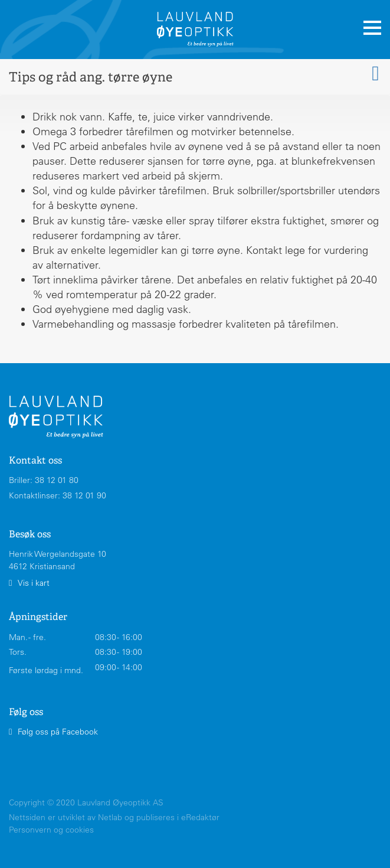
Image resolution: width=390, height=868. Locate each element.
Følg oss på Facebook (58, 732)
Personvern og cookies (51, 830)
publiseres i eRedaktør (178, 817)
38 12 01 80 (57, 480)
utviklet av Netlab (90, 817)
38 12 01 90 (84, 495)
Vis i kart (34, 583)
